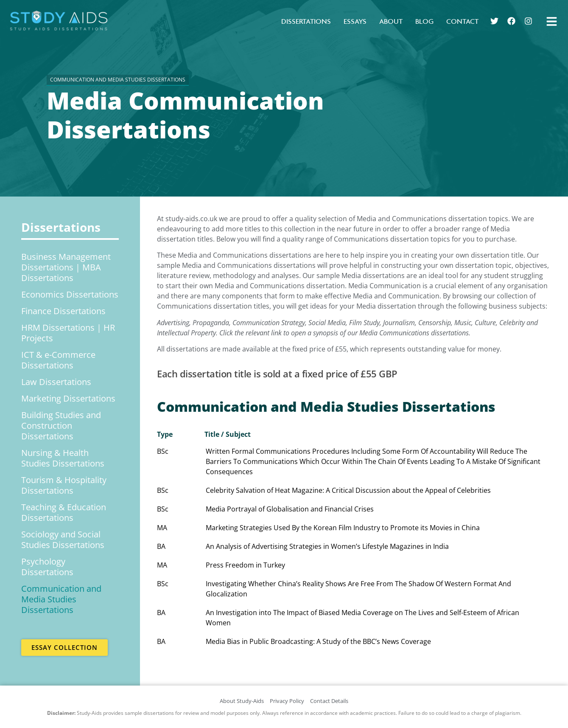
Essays (355, 21)
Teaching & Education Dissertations (64, 512)
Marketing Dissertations (68, 398)
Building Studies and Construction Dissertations (61, 426)
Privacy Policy (287, 701)
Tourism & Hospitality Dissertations (64, 485)
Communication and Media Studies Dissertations (61, 599)
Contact (462, 21)
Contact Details (329, 701)
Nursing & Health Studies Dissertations (63, 458)
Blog (424, 21)
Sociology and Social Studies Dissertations (63, 540)
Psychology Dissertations (47, 567)
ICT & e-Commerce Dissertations (58, 360)
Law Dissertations (56, 382)
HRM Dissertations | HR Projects (68, 333)
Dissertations (306, 21)
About (391, 21)
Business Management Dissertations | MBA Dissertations (66, 267)
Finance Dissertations (63, 311)
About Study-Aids (242, 701)
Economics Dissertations (70, 294)
